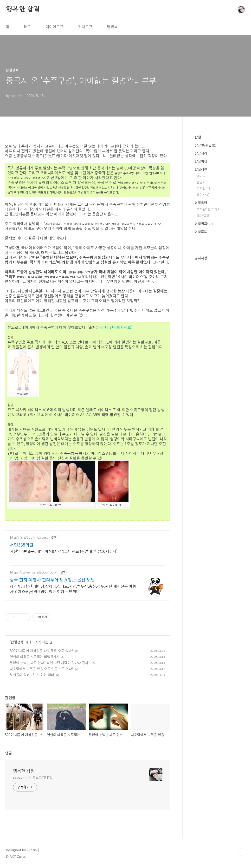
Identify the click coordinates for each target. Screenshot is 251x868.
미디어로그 (55, 26)
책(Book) (203, 195)
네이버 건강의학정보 (114, 327)
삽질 (198, 137)
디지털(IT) (203, 188)
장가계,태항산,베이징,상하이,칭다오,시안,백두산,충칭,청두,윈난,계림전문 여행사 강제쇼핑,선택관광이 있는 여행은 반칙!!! (73, 589)
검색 (230, 10)
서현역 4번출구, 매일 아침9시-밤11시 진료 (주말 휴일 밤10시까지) (64, 551)
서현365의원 (22, 545)
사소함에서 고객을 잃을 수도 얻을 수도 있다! (42, 669)
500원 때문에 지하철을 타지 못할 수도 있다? (42, 651)
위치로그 (85, 26)
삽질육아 (201, 202)
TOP (241, 852)
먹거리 (201, 176)
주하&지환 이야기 (209, 209)
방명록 (112, 26)
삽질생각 (17, 642)
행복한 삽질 (23, 9)
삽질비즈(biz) (205, 223)
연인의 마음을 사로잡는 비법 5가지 (35, 657)
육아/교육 (203, 216)
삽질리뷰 (201, 169)
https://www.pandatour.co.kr (34, 572)
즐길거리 (203, 182)
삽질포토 (201, 231)
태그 (27, 26)
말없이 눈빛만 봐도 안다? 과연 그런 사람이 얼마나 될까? (50, 663)
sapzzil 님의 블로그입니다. (32, 777)
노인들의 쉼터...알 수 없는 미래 (32, 675)
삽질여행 (201, 161)
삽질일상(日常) (206, 145)
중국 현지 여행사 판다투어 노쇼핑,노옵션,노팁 (52, 580)
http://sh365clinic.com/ (29, 537)
